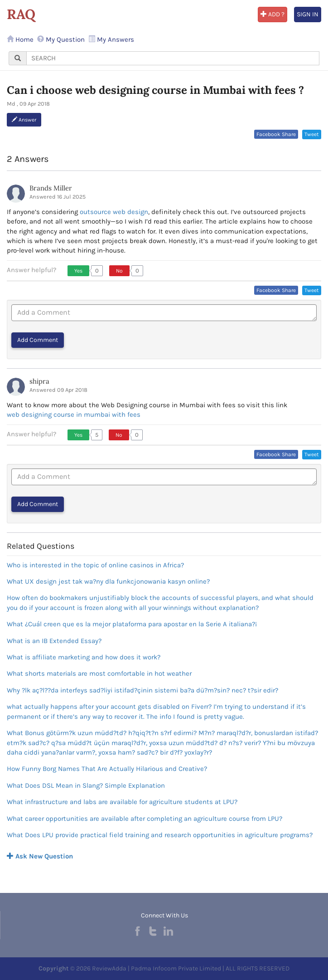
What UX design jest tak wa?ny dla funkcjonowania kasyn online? (108, 581)
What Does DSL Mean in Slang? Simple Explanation (86, 785)
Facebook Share (276, 134)
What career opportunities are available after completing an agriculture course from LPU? (145, 819)
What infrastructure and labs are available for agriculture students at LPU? (122, 802)
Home (20, 39)
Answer (24, 120)
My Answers (111, 39)
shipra (39, 381)
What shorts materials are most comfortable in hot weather (99, 673)
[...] (173, 58)
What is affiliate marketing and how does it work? (84, 657)
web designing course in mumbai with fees (74, 414)
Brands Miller (51, 188)
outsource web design (114, 212)
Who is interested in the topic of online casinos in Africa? (95, 565)
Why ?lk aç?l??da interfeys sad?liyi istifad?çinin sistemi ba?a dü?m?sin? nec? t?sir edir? (142, 690)
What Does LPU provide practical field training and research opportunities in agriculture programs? (160, 835)
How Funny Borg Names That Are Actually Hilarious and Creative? (107, 769)
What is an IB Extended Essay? (54, 641)
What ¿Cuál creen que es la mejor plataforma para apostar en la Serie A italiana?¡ (132, 624)
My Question (61, 39)
